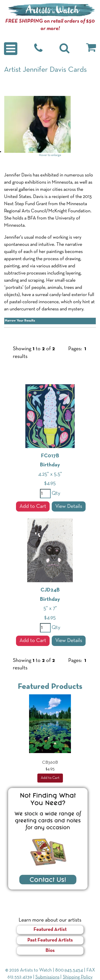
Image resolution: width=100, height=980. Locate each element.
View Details (69, 506)
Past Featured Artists (50, 940)
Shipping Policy (78, 977)
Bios (50, 951)
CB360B (50, 763)
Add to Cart (33, 506)
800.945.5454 (69, 970)
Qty (55, 493)
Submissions (47, 977)
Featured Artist (50, 930)
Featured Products (50, 687)
